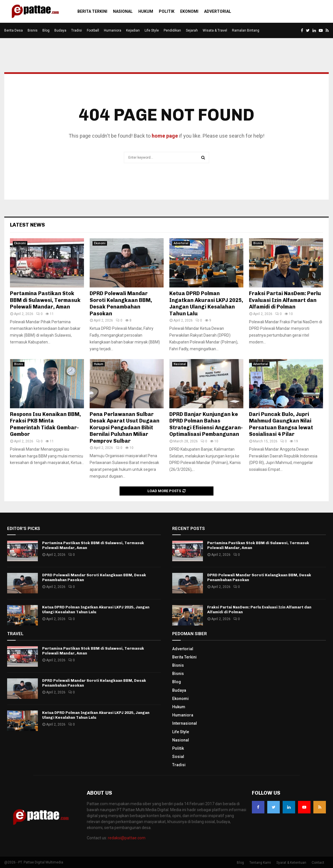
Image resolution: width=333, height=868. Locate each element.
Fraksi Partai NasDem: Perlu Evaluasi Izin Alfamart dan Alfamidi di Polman (285, 300)
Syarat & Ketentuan (291, 863)
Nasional (123, 11)
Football (93, 30)
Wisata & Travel (215, 30)
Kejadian (133, 30)
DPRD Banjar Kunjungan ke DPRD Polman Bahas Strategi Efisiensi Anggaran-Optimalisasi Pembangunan (206, 424)
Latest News (27, 225)
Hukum (146, 11)
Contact (318, 863)
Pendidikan (172, 30)
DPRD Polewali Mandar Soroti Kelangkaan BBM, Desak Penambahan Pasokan (121, 303)
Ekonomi (189, 11)
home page (165, 136)
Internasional (185, 723)
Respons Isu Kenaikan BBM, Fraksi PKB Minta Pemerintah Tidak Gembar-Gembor (45, 424)
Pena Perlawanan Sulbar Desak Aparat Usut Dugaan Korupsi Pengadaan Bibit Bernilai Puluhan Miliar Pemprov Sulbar (125, 428)
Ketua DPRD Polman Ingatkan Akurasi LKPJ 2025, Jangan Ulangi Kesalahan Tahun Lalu (206, 303)
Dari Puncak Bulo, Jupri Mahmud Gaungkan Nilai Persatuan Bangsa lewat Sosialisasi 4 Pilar (281, 424)
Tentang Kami (260, 863)
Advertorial (218, 11)
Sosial (178, 757)
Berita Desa (14, 30)
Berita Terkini (92, 11)
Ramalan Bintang (246, 30)
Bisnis (33, 30)
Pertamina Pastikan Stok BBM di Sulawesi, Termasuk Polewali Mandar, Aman (45, 300)
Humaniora (113, 30)
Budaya (60, 30)
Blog (46, 30)
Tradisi (77, 30)
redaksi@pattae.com (127, 838)
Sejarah (192, 30)
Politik (167, 11)
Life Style (152, 30)
